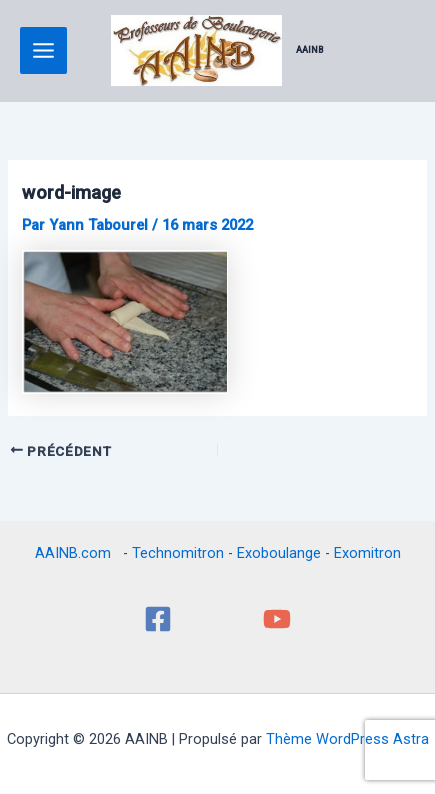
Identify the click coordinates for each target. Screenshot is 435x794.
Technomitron (178, 553)
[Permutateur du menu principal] (43, 50)
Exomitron (367, 553)
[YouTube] (277, 619)
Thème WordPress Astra (347, 739)
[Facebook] (158, 619)
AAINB (310, 50)
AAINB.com (77, 553)
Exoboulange (279, 553)
